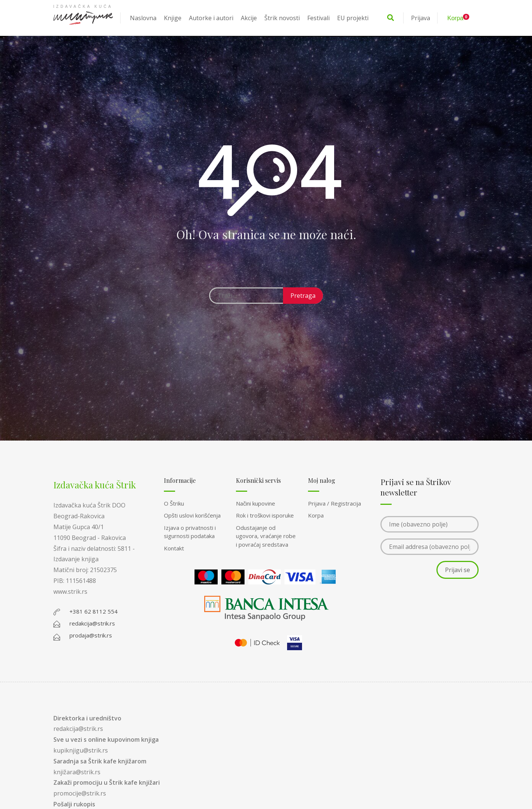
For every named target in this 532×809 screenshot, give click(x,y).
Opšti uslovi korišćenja (192, 515)
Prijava (421, 18)
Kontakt (174, 548)
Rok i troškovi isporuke (265, 515)
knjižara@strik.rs (77, 772)
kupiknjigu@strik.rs (81, 750)
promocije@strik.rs (80, 793)
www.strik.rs (70, 592)
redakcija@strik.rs (78, 729)
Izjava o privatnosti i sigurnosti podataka (190, 532)
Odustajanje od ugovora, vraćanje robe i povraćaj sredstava (266, 536)
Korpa (316, 515)
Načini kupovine (256, 503)
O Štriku (174, 503)
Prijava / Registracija (335, 503)
